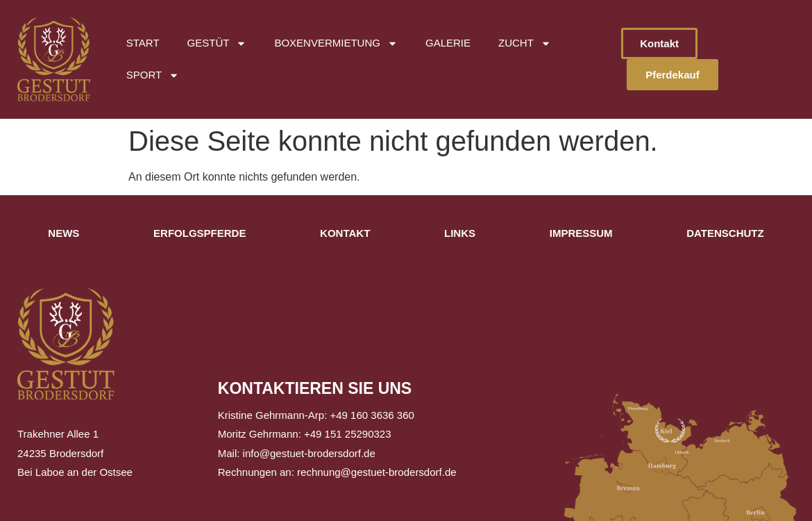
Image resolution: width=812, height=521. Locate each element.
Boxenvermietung (336, 43)
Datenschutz (725, 233)
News (64, 233)
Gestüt (217, 43)
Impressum (581, 233)
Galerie (448, 43)
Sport (153, 75)
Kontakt (345, 233)
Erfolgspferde (200, 233)
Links (460, 233)
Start (143, 43)
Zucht (525, 43)
